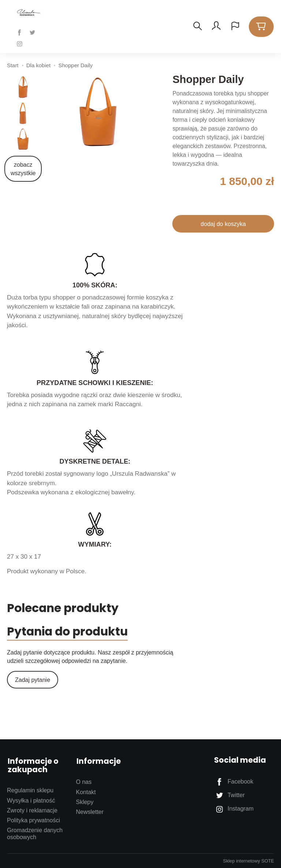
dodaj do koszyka (223, 224)
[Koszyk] (261, 27)
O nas (84, 782)
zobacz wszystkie (23, 169)
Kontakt (86, 792)
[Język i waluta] (235, 27)
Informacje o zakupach (32, 766)
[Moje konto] (216, 27)
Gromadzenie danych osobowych (35, 833)
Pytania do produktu (72, 633)
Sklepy (85, 802)
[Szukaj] (197, 27)
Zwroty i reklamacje (32, 810)
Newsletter (90, 812)
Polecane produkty (66, 609)
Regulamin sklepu (30, 790)
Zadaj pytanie (33, 681)
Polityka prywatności (33, 820)
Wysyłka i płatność (31, 800)
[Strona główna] (30, 13)
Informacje (98, 761)
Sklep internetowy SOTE (249, 861)
